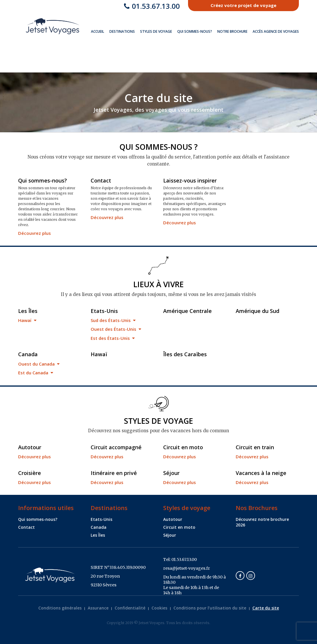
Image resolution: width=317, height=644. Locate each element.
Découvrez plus (35, 233)
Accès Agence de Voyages (276, 31)
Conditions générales (60, 608)
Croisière (30, 473)
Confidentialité (130, 608)
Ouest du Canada (39, 364)
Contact (101, 180)
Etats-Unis (104, 311)
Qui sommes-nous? (195, 31)
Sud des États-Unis (113, 320)
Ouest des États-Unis (116, 329)
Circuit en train (255, 447)
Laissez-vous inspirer (190, 180)
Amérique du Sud (257, 311)
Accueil (98, 31)
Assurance (98, 608)
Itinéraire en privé (114, 473)
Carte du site (266, 608)
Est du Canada (36, 373)
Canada (28, 354)
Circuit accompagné (116, 447)
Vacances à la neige (261, 473)
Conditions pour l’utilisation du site (210, 608)
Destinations (122, 31)
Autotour (30, 447)
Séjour (171, 473)
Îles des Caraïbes (185, 354)
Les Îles (28, 311)
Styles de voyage (156, 31)
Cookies (159, 608)
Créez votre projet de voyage (243, 5)
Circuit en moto (183, 447)
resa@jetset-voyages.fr (187, 568)
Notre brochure (232, 31)
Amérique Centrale (187, 311)
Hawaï (27, 320)
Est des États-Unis (113, 338)
